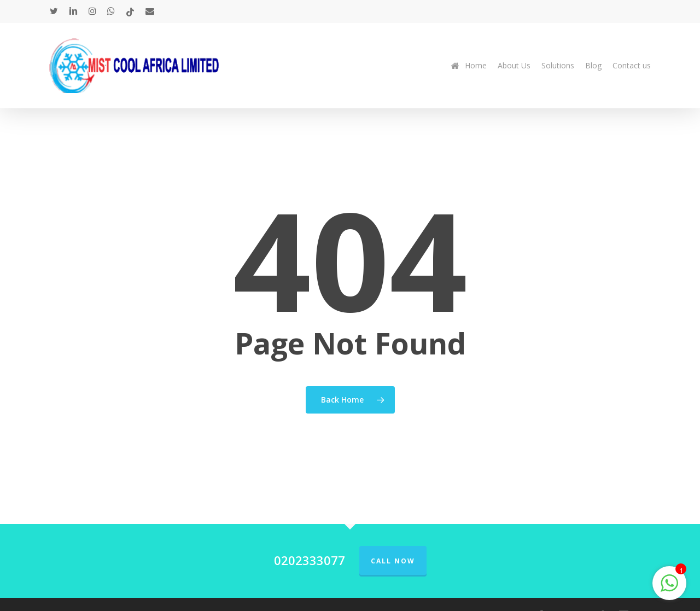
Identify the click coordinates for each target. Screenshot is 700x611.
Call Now (393, 561)
